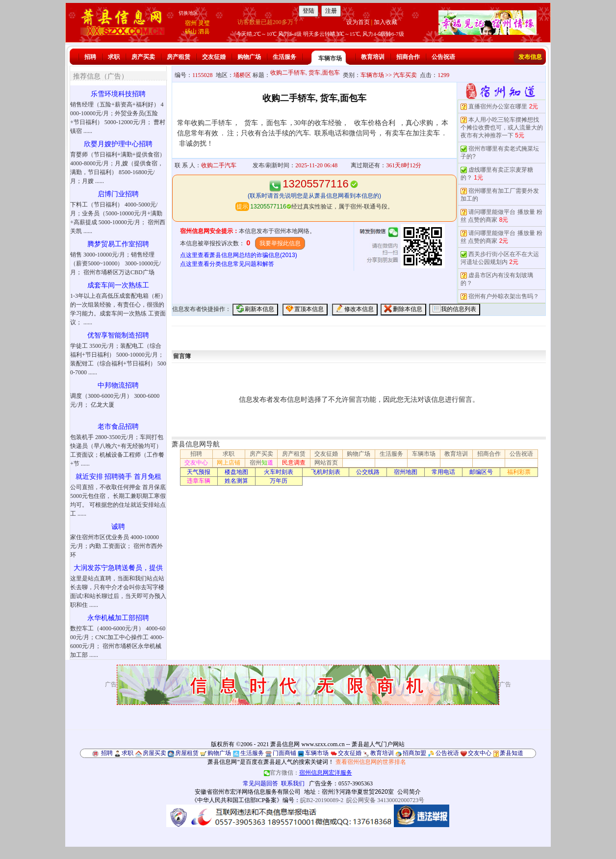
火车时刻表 (279, 472)
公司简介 (409, 792)
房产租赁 (179, 57)
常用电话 (443, 472)
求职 (114, 57)
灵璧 (204, 23)
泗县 (204, 31)
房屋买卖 (154, 753)
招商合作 (408, 57)
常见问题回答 (260, 783)
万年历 (279, 481)
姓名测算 (236, 481)
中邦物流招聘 (118, 385)
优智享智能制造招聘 (118, 335)
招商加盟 (414, 753)
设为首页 (358, 22)
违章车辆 (199, 481)
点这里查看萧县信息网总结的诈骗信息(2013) (239, 255)
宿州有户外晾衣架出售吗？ (504, 296)
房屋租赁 (187, 753)
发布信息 (530, 57)
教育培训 (373, 57)
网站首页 (326, 463)
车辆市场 (330, 58)
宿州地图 (406, 472)
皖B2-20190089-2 (322, 800)
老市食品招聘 (118, 427)
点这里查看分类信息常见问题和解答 (227, 264)
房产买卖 (143, 57)
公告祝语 (443, 57)
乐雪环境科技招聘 (118, 94)
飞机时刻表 (326, 472)
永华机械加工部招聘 (118, 618)
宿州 (191, 23)
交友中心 (196, 463)
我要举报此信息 (280, 243)
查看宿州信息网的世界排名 (371, 762)
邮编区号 (481, 472)
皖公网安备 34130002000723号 (385, 800)
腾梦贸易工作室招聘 (118, 244)
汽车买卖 (405, 75)
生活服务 (284, 57)
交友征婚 (214, 57)
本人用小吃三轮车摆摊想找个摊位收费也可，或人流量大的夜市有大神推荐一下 (502, 128)
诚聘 (118, 527)
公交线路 (368, 472)
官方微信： (308, 773)
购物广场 (249, 57)
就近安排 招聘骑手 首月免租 (118, 477)
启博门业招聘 (118, 194)
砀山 (191, 31)
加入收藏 (385, 22)
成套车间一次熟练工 (118, 285)
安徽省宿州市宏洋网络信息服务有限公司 (248, 792)
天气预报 (199, 472)
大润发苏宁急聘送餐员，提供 (118, 568)
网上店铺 (229, 463)
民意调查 (294, 463)
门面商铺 (284, 753)
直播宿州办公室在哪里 (498, 106)
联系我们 (293, 783)
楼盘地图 (236, 472)
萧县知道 (512, 753)
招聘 (90, 57)
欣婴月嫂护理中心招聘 (118, 144)
